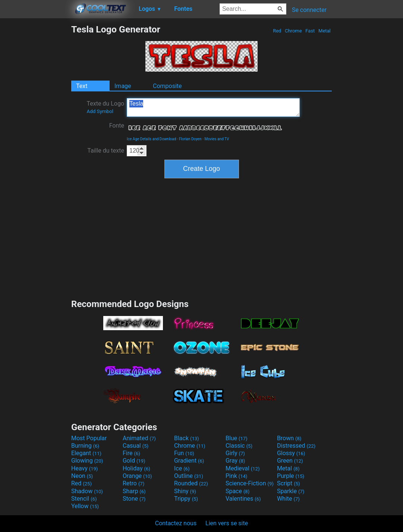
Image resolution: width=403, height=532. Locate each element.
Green (290, 461)
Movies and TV (217, 139)
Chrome (293, 31)
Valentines (243, 499)
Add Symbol (100, 111)
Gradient (189, 461)
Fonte (117, 126)
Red (277, 31)
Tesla (213, 107)
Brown (289, 438)
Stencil (84, 499)
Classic (239, 446)
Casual (136, 446)
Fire (131, 453)
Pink (237, 476)
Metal (325, 31)
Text (82, 86)
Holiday (136, 468)
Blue (237, 438)
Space (237, 491)
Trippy (186, 499)
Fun (184, 453)
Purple (291, 476)
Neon (82, 476)
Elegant (86, 453)
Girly (235, 453)
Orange (137, 476)
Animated (139, 438)
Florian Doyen (190, 139)
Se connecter (309, 10)
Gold (134, 461)
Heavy (84, 468)
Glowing (87, 461)
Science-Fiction (250, 483)
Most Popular (89, 438)
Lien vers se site (227, 523)
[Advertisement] (35, 136)
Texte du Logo (105, 107)
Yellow (85, 506)
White (288, 499)
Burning (85, 446)
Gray (235, 461)
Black (187, 438)
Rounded (191, 483)
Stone (134, 499)
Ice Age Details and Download (151, 139)
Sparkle (291, 491)
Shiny (185, 491)
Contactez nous (176, 523)
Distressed (296, 446)
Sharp (134, 491)
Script (289, 483)
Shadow (87, 491)
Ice (182, 468)
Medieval (243, 468)
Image (123, 86)
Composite (167, 86)
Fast (310, 31)
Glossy (291, 453)
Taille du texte (106, 151)
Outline (189, 476)
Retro (133, 483)
